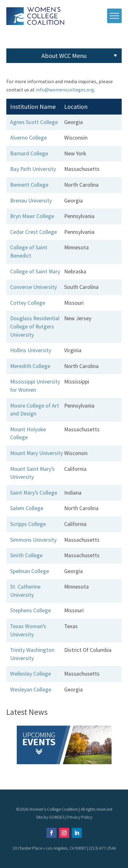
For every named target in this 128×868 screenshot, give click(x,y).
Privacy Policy (80, 817)
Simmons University (33, 540)
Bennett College (29, 185)
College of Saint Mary (35, 272)
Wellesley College (30, 674)
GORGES (57, 817)
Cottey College (28, 303)
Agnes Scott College (34, 122)
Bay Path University (33, 169)
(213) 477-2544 (103, 848)
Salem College (27, 508)
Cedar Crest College (34, 232)
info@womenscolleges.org (65, 90)
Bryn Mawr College (32, 216)
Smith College (26, 555)
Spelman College (30, 571)
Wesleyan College (31, 690)
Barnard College (29, 153)
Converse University (34, 287)
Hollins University (31, 350)
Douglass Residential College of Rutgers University (35, 326)
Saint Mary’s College (34, 493)
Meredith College (30, 366)
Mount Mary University (37, 453)
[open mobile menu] (114, 16)
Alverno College (28, 138)
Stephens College (30, 610)
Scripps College (28, 524)
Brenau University (31, 201)
